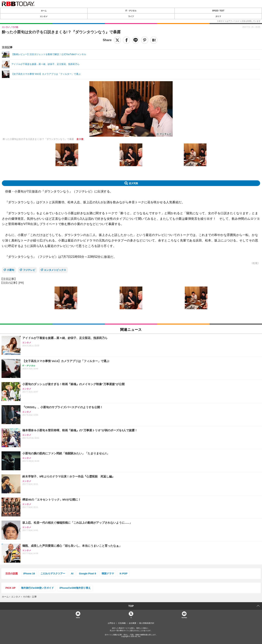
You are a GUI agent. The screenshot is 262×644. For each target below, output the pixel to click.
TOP (131, 606)
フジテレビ (29, 270)
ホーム (44, 11)
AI (72, 574)
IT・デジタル (131, 11)
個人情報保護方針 (147, 623)
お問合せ (112, 623)
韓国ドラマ (108, 574)
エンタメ (44, 16)
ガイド (218, 16)
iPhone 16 (29, 574)
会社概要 (133, 623)
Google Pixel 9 (87, 574)
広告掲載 (122, 623)
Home (78, 617)
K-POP (124, 574)
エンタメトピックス (55, 270)
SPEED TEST (218, 11)
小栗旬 (11, 270)
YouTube (184, 617)
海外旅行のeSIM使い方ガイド (37, 588)
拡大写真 (133, 183)
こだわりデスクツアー (53, 574)
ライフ (131, 16)
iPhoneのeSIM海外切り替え (75, 588)
